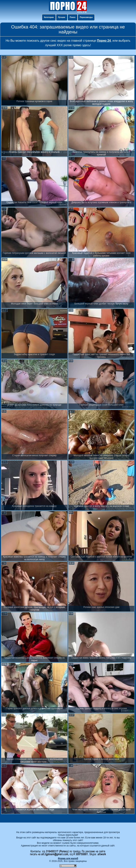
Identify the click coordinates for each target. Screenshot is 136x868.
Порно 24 (104, 41)
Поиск (73, 17)
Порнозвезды (86, 17)
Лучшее (62, 17)
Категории (49, 17)
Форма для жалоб (68, 858)
